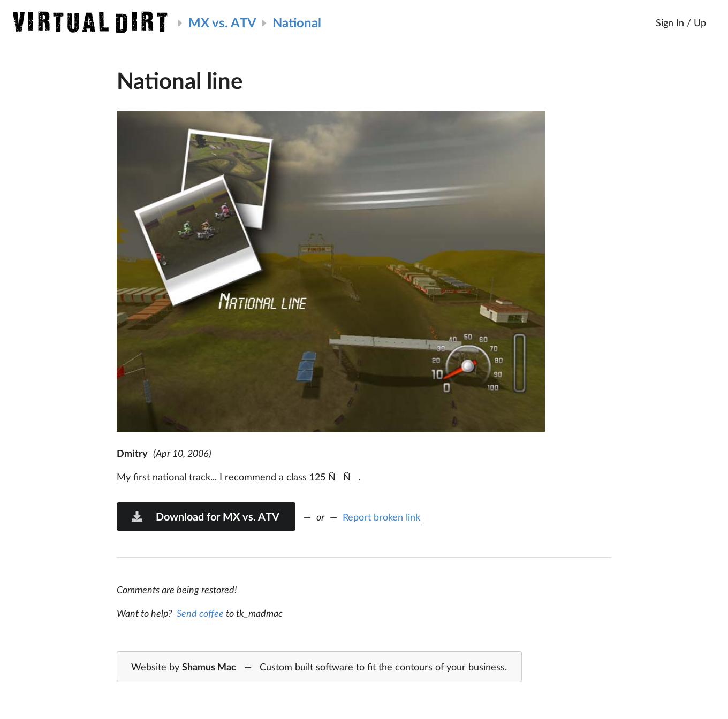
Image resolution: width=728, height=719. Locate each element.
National (297, 22)
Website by (319, 667)
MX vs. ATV (222, 22)
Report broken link (381, 517)
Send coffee (200, 613)
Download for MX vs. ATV (205, 516)
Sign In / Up (681, 22)
